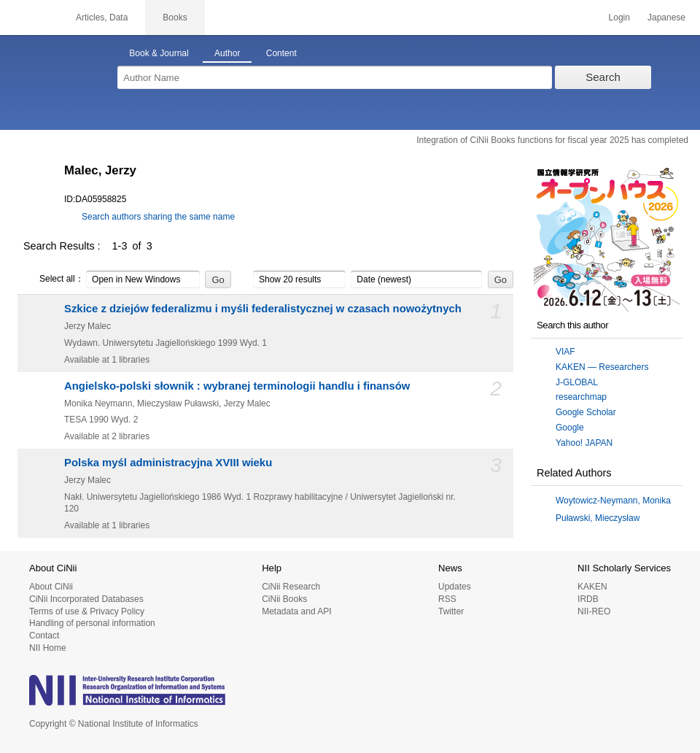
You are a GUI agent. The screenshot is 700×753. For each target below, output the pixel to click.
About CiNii (51, 587)
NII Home (48, 648)
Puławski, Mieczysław (598, 518)
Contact (44, 636)
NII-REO (594, 611)
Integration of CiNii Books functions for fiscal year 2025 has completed (552, 140)
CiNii (29, 18)
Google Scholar (586, 412)
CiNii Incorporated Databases (86, 599)
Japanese (666, 18)
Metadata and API (296, 611)
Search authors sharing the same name (158, 217)
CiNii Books (284, 599)
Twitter (451, 611)
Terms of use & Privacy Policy (87, 611)
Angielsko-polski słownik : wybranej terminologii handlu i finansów (237, 386)
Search (603, 77)
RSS (447, 599)
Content (281, 53)
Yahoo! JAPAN (584, 443)
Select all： (54, 279)
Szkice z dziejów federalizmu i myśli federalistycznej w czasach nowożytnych (263, 309)
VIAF (565, 352)
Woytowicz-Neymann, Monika (613, 501)
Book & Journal (159, 53)
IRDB (588, 599)
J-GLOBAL (577, 382)
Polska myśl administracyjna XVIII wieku (168, 463)
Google (570, 428)
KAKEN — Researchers (602, 367)
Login (619, 18)
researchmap (581, 397)
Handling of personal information (92, 623)
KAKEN (592, 587)
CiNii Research (291, 587)
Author (227, 53)
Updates (455, 587)
